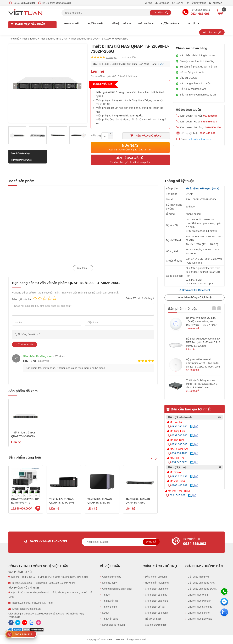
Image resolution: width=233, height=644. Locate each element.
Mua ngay (130, 148)
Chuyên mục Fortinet (198, 613)
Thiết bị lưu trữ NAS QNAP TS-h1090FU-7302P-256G (23, 436)
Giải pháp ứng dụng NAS (200, 583)
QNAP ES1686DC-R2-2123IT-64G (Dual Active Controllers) (26, 503)
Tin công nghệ (109, 607)
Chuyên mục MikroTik (198, 601)
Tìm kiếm (160, 13)
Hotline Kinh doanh (197, 13)
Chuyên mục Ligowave (199, 619)
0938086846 (210, 116)
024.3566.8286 (24, 583)
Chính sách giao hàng (156, 601)
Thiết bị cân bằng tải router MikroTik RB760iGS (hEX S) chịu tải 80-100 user (202, 384)
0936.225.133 (179, 476)
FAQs (149, 3)
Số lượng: (96, 135)
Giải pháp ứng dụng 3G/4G (201, 589)
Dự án (104, 613)
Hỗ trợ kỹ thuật (196, 3)
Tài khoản (215, 3)
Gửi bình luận (25, 344)
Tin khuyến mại (109, 601)
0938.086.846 (179, 426)
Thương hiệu (95, 23)
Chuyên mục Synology (199, 607)
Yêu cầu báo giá (212, 32)
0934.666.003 (209, 122)
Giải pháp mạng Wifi (197, 577)
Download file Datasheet (195, 290)
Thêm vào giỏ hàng (146, 135)
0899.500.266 (213, 127)
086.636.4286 (179, 453)
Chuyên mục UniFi (197, 595)
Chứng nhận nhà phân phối (116, 589)
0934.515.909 (177, 495)
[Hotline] (224, 591)
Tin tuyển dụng (109, 619)
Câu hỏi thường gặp (155, 625)
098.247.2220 (179, 462)
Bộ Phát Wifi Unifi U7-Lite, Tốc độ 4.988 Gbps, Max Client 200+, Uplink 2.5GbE (202, 321)
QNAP (161, 64)
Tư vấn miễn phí (196, 542)
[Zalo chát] (224, 612)
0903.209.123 (56, 583)
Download (162, 3)
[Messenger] (224, 602)
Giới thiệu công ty (110, 577)
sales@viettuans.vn (200, 139)
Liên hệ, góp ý (109, 583)
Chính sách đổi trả (154, 607)
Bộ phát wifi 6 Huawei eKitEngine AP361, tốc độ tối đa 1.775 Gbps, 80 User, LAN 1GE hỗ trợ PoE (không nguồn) (203, 367)
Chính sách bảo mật (155, 595)
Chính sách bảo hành (155, 613)
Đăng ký (151, 542)
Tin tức (105, 595)
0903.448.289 (208, 133)
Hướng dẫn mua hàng (156, 583)
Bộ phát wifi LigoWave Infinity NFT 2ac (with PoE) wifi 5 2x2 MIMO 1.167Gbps (203, 342)
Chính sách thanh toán (156, 589)
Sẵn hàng (144, 64)
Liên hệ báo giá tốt (130, 160)
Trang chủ (71, 23)
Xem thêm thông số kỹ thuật (195, 297)
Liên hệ (178, 3)
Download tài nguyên (112, 625)
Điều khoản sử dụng (155, 577)
